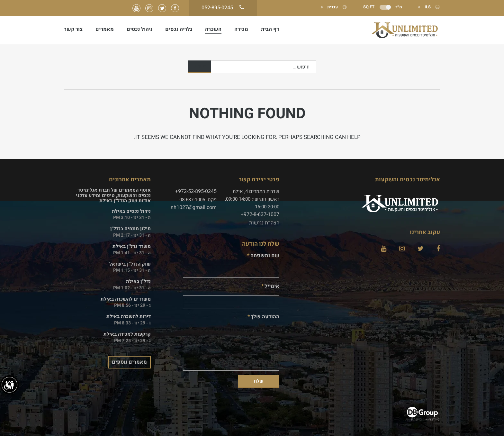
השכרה (213, 29)
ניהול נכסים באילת (131, 211)
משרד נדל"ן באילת (132, 246)
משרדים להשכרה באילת (126, 299)
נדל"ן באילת (138, 281)
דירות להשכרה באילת (129, 316)
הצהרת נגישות (264, 223)
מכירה (241, 29)
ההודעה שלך (265, 317)
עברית (337, 7)
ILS (432, 7)
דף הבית (270, 29)
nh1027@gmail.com (194, 207)
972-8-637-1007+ (260, 214)
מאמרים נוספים (129, 362)
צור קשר (73, 29)
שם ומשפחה (265, 256)
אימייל (272, 286)
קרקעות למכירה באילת (127, 334)
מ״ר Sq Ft (383, 7)
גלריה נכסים (179, 29)
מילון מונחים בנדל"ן (130, 229)
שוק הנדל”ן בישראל (130, 264)
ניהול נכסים (139, 29)
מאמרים (105, 29)
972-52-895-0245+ (196, 191)
